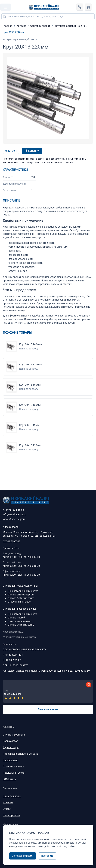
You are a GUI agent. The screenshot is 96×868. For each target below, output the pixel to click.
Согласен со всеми (23, 856)
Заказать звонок (48, 709)
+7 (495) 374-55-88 (13, 510)
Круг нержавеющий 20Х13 (20, 40)
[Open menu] (6, 7)
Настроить (47, 856)
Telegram (20, 519)
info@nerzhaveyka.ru (15, 514)
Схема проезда (11, 541)
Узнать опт (11, 151)
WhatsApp (9, 519)
